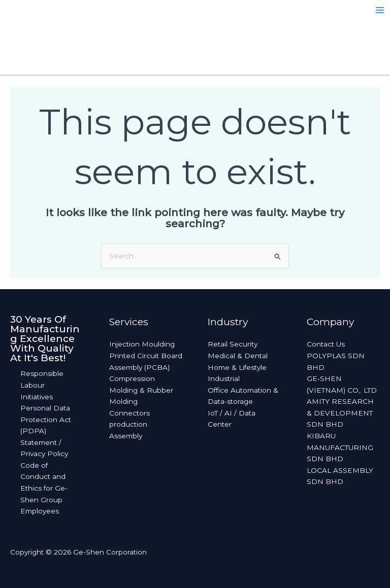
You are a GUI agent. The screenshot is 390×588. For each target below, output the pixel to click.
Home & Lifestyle (237, 367)
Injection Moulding (142, 344)
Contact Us (326, 344)
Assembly (126, 436)
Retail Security (233, 344)
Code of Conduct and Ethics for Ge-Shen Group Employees (44, 488)
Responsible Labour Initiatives (42, 385)
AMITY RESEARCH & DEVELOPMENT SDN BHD (340, 413)
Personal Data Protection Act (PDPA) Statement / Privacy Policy (46, 431)
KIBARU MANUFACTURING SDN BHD (340, 447)
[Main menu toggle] (380, 10)
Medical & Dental (238, 356)
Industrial (224, 378)
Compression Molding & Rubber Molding (141, 390)
